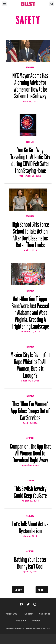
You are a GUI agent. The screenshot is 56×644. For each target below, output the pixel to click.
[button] (4, 4)
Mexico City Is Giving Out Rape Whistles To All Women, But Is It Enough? (30, 364)
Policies (36, 621)
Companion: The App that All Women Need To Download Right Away (30, 452)
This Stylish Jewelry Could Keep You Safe (30, 490)
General (30, 438)
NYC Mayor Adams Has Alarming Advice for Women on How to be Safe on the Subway (30, 84)
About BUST (12, 614)
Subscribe (45, 614)
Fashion (30, 480)
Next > (41, 590)
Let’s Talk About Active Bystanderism (30, 526)
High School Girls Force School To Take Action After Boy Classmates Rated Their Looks (30, 233)
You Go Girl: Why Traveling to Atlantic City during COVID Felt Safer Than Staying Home (30, 159)
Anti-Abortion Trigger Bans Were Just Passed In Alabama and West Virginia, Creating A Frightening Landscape (30, 311)
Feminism (30, 67)
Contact (29, 614)
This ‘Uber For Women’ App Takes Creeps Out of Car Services (30, 409)
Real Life (30, 141)
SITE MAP (47, 629)
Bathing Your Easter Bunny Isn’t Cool (30, 561)
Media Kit (21, 621)
